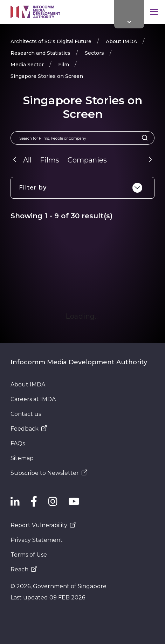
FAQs (18, 443)
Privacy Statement (37, 540)
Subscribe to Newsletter (49, 473)
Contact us (26, 414)
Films (50, 160)
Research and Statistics (40, 53)
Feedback (29, 429)
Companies (87, 160)
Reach (24, 569)
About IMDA (121, 41)
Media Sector (27, 65)
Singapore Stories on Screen (47, 76)
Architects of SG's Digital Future (51, 41)
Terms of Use (29, 555)
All (27, 160)
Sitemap (22, 458)
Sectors (94, 53)
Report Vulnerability (43, 525)
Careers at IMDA (33, 399)
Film (64, 65)
